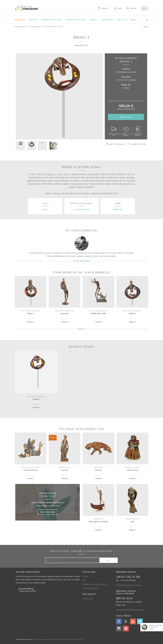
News (133, 20)
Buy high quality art (21, 27)
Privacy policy (39, 639)
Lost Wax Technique (81, 209)
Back (145, 27)
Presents (33, 20)
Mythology (118, 209)
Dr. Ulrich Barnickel (49, 27)
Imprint (74, 639)
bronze (45, 209)
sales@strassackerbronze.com (130, 610)
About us (122, 20)
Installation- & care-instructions (95, 584)
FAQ (84, 580)
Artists (93, 20)
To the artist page (82, 261)
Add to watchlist (115, 144)
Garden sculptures (76, 20)
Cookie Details (49, 639)
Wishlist (103, 9)
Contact (86, 576)
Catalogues (107, 20)
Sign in (131, 9)
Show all (82, 329)
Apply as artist (88, 599)
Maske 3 (61, 27)
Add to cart (126, 117)
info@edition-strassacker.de (129, 585)
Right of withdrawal (90, 588)
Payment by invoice (138, 131)
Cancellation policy (61, 639)
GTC (69, 639)
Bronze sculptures (52, 20)
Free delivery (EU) (114, 131)
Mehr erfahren (48, 512)
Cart (118, 9)
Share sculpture (137, 144)
